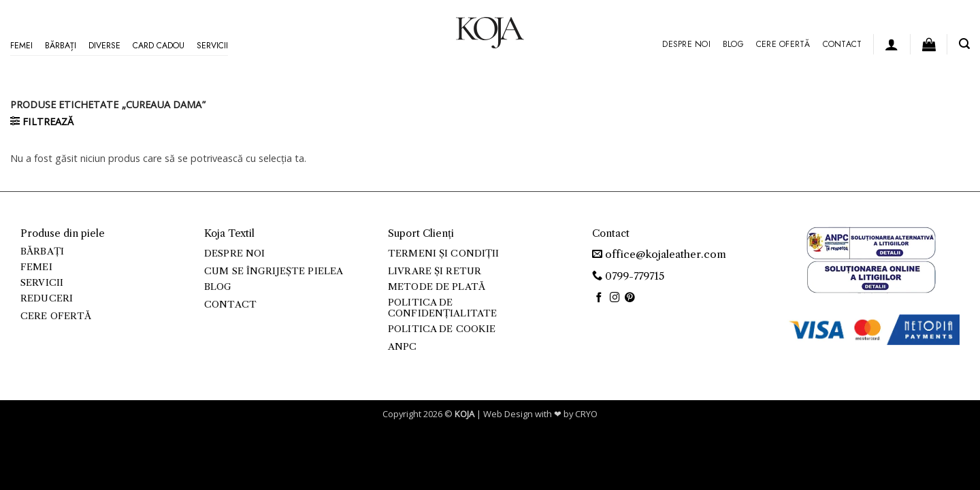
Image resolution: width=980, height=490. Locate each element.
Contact (843, 44)
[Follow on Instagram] (615, 298)
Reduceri (47, 298)
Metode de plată (437, 287)
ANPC (403, 347)
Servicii (212, 46)
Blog (733, 44)
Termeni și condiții (444, 254)
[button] (892, 44)
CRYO (586, 414)
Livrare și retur (435, 271)
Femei (21, 46)
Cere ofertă (783, 44)
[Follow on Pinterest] (630, 298)
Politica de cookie (442, 329)
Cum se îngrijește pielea (274, 271)
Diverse (104, 46)
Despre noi (686, 44)
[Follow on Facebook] (599, 298)
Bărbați (61, 46)
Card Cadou (159, 46)
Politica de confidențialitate (442, 308)
